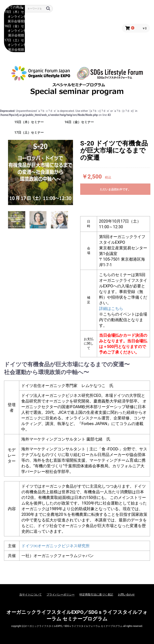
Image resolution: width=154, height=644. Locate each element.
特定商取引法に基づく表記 (96, 594)
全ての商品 (14, 7)
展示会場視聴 (14, 21)
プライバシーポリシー (61, 594)
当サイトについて (30, 594)
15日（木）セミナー (14, 12)
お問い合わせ (126, 594)
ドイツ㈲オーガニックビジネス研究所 (56, 546)
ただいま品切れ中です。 (115, 189)
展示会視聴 (14, 36)
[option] (41, 172)
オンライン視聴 (14, 17)
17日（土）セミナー (14, 40)
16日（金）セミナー (14, 26)
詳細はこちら (111, 309)
